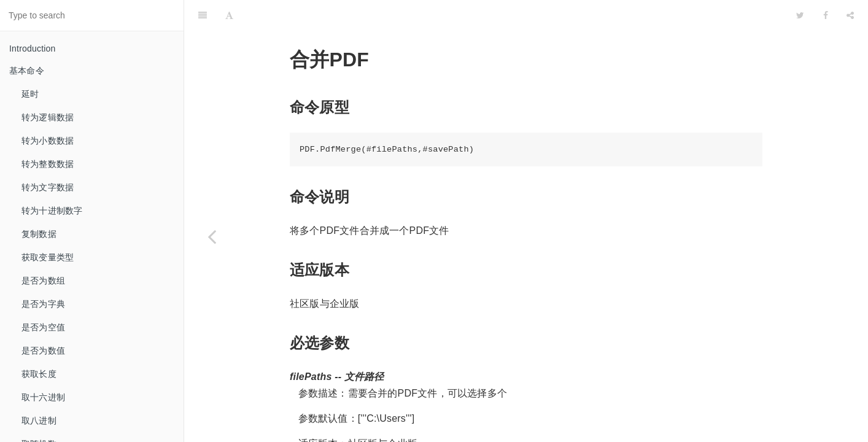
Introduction (33, 48)
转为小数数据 (48, 141)
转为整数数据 (48, 164)
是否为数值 (43, 351)
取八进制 (39, 421)
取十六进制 (43, 397)
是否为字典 (43, 304)
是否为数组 (43, 281)
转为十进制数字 (52, 211)
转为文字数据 (48, 187)
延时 (30, 94)
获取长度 (39, 374)
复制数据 (39, 234)
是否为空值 (43, 327)
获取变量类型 (48, 257)
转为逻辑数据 (48, 117)
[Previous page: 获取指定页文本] (212, 236)
